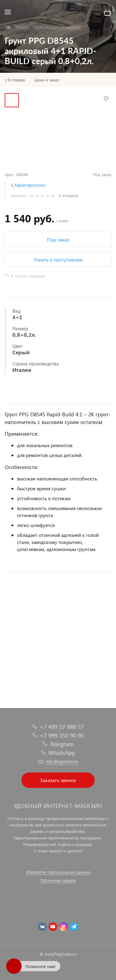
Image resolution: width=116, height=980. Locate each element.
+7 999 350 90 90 (62, 735)
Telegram (62, 744)
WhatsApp (62, 753)
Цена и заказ (47, 80)
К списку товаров (28, 276)
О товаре (16, 80)
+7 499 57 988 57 (62, 727)
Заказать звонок (58, 780)
